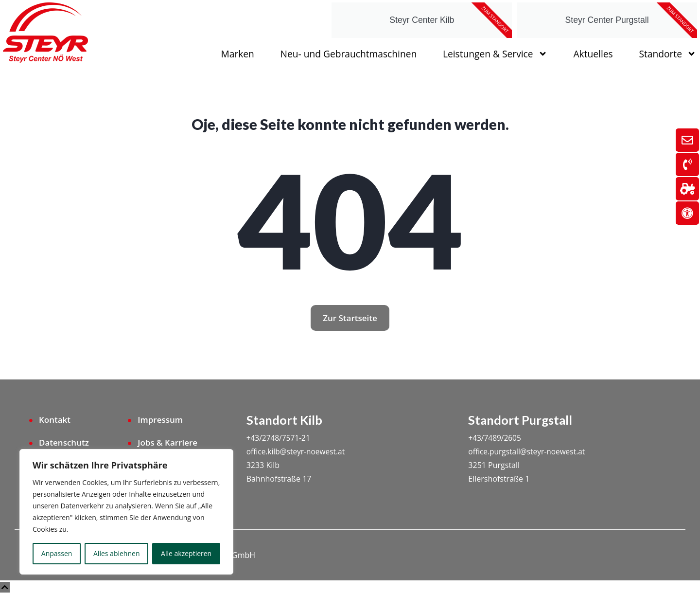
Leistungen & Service (495, 54)
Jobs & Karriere (167, 442)
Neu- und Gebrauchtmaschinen (349, 54)
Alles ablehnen (116, 553)
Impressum (160, 420)
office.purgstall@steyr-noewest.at (529, 451)
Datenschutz (64, 442)
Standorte (667, 54)
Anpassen (57, 553)
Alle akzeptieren (186, 553)
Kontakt (55, 420)
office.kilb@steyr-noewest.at (297, 451)
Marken (238, 54)
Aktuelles (593, 54)
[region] (126, 512)
